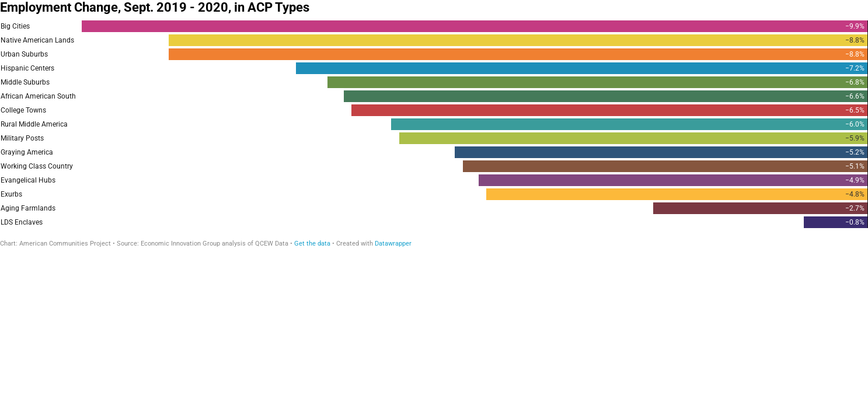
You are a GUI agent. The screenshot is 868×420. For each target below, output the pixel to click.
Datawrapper (393, 244)
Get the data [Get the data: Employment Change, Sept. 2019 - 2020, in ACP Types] (312, 244)
